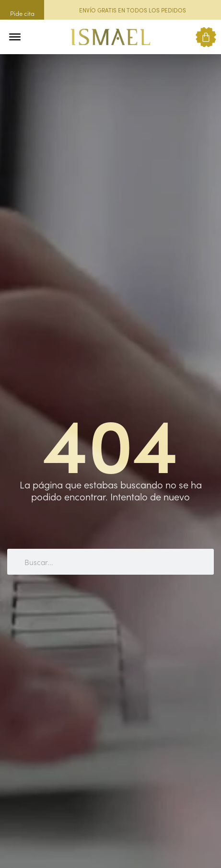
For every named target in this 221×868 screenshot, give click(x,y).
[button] (35, 37)
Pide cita (22, 13)
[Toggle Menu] (15, 37)
